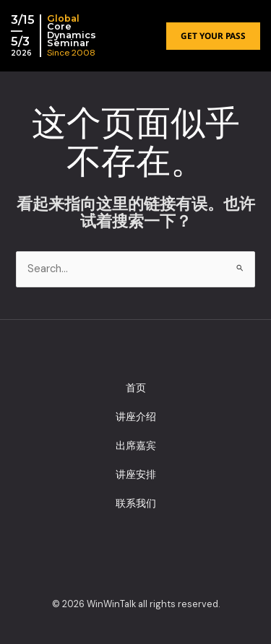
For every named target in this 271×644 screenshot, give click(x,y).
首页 (136, 388)
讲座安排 (136, 474)
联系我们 (136, 503)
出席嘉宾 (136, 445)
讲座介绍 (136, 417)
